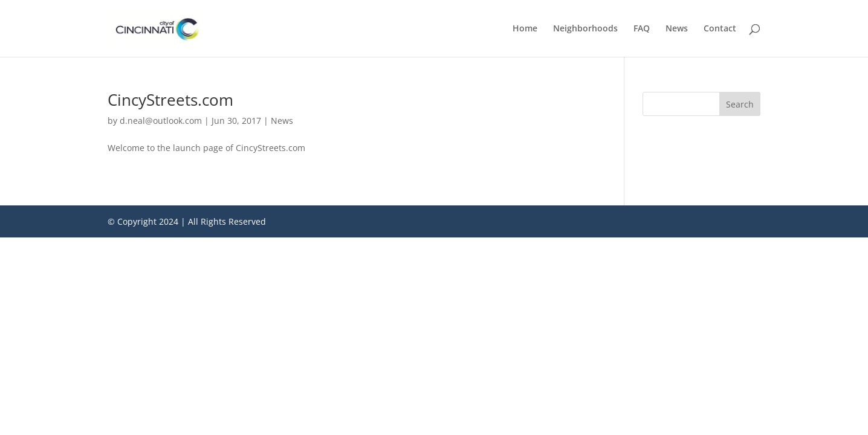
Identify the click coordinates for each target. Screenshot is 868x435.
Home (525, 29)
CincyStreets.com (170, 100)
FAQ (642, 29)
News (677, 29)
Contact (720, 29)
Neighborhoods (585, 29)
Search (740, 104)
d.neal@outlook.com (161, 121)
